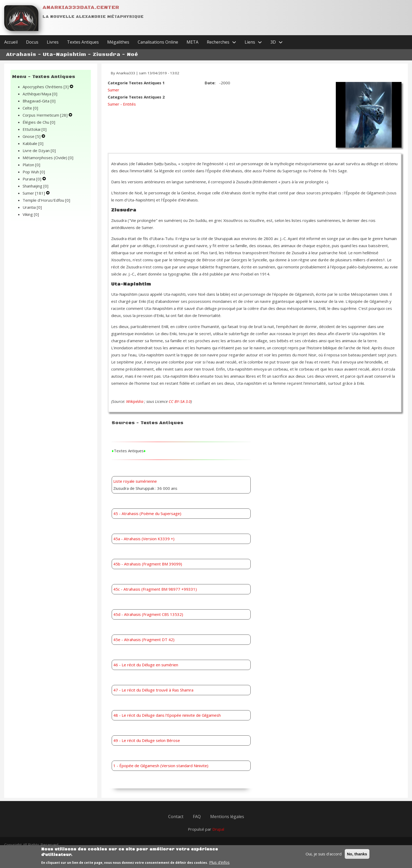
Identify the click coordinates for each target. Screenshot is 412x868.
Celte (30, 108)
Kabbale (33, 143)
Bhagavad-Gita (39, 101)
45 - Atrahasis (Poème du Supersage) (147, 513)
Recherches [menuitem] (224, 42)
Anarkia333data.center (81, 7)
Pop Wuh (34, 172)
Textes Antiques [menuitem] (83, 42)
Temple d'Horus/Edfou (46, 200)
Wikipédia (135, 401)
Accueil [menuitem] (11, 42)
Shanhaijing (35, 186)
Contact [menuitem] (176, 817)
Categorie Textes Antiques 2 (136, 97)
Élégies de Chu (39, 122)
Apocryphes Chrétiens (46, 87)
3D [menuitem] (279, 42)
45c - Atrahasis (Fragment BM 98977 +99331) (155, 589)
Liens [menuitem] (255, 42)
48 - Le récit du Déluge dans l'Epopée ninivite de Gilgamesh (167, 715)
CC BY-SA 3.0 (180, 401)
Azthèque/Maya (40, 94)
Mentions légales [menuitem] (227, 817)
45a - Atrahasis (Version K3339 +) (144, 539)
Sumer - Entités (122, 104)
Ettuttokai (35, 129)
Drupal (218, 829)
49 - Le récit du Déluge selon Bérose (147, 740)
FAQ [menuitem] (197, 817)
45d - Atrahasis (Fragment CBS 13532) (148, 614)
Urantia (32, 207)
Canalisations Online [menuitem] (158, 42)
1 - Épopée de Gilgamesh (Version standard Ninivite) (161, 766)
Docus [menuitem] (32, 42)
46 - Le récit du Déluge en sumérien (146, 665)
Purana (32, 179)
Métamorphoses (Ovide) (48, 158)
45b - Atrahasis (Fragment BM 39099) (148, 564)
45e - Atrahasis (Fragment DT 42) (144, 640)
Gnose (32, 136)
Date (210, 83)
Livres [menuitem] (53, 42)
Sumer (34, 193)
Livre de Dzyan (39, 150)
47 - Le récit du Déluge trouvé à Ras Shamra (153, 690)
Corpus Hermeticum (46, 115)
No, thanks (357, 856)
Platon (31, 165)
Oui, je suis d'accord (324, 856)
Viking (31, 214)
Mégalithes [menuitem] (118, 42)
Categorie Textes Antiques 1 (136, 83)
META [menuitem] (192, 42)
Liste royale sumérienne (135, 481)
